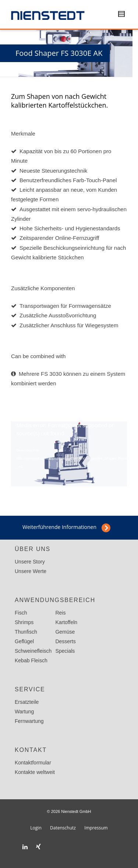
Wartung (24, 712)
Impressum (96, 828)
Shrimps (24, 622)
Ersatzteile (27, 702)
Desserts (65, 641)
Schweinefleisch (33, 651)
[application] (69, 454)
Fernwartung (29, 721)
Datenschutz (63, 828)
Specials (65, 651)
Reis (60, 613)
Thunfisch (26, 632)
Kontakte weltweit (35, 772)
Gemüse (65, 632)
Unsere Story (30, 562)
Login (36, 828)
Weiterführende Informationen (59, 527)
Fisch (21, 613)
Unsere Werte (31, 571)
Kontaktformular (33, 763)
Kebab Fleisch (31, 660)
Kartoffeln (66, 622)
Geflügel (24, 641)
